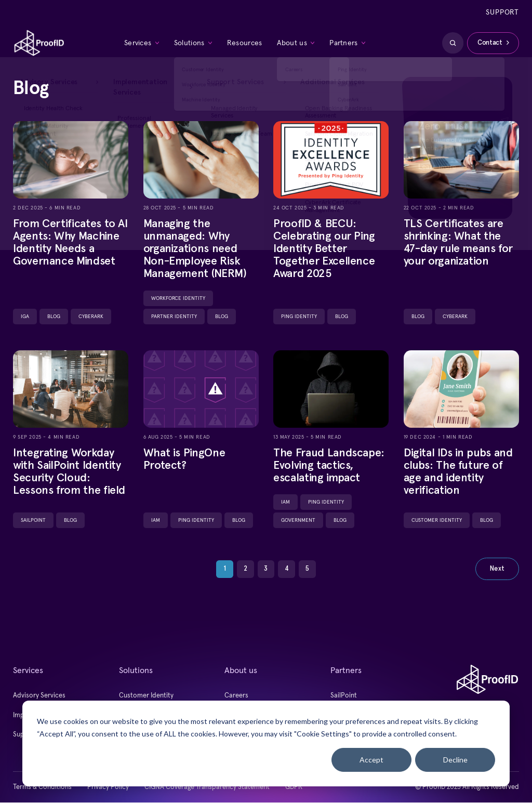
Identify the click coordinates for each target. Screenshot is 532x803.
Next (497, 569)
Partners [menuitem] (343, 44)
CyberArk (91, 317)
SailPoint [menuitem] (344, 696)
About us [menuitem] (292, 44)
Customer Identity (437, 521)
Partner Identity (174, 317)
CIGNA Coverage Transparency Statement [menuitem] (207, 787)
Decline (455, 760)
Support (502, 12)
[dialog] (266, 743)
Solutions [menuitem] (189, 44)
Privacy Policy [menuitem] (108, 787)
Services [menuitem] (138, 44)
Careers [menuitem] (236, 696)
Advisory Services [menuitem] (39, 696)
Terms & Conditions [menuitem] (42, 787)
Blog (54, 317)
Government (298, 521)
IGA (25, 317)
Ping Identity (299, 317)
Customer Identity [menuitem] (146, 696)
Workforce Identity (178, 298)
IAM (156, 521)
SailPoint (33, 521)
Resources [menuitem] (245, 44)
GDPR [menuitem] (294, 787)
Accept (371, 760)
